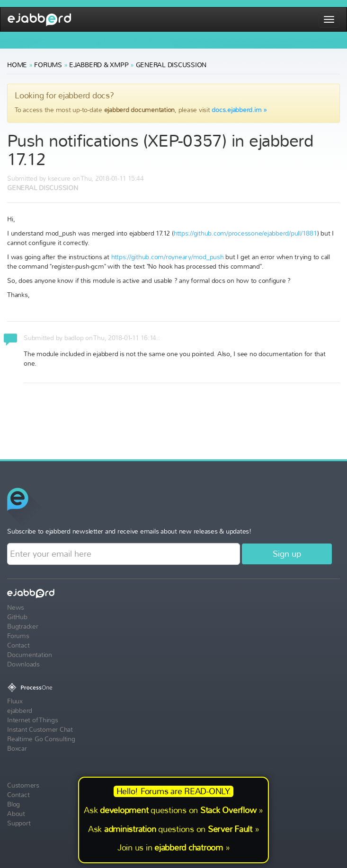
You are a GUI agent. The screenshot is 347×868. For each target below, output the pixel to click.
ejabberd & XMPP (99, 65)
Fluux (15, 701)
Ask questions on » (173, 810)
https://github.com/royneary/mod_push (168, 257)
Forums (48, 65)
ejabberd (40, 20)
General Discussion (171, 65)
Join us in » (174, 848)
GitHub (17, 617)
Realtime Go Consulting (41, 739)
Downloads (23, 664)
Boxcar (17, 749)
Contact (18, 645)
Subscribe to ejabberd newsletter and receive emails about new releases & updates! (129, 531)
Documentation (30, 655)
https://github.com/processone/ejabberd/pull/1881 (245, 233)
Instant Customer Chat (40, 730)
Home (17, 65)
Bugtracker (23, 627)
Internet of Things (33, 720)
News (16, 608)
